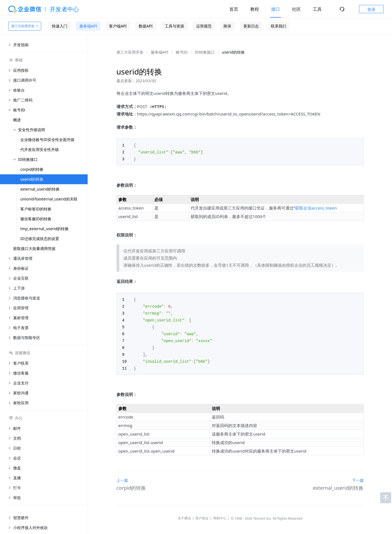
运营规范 (204, 26)
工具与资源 (174, 26)
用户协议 (202, 514)
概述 (17, 120)
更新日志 (251, 26)
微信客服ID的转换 (36, 219)
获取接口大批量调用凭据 (34, 248)
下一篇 (358, 476)
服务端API (88, 26)
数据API (146, 26)
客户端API (118, 26)
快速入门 (60, 26)
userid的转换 (32, 179)
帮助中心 (220, 514)
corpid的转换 (32, 169)
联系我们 (279, 26)
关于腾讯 (184, 514)
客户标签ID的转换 (36, 209)
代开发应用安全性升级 (40, 149)
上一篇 (122, 476)
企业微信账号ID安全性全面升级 (47, 140)
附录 (227, 26)
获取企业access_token (316, 207)
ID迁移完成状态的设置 (40, 239)
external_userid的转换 (40, 189)
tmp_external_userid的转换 (45, 229)
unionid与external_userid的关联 (49, 199)
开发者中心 (64, 9)
